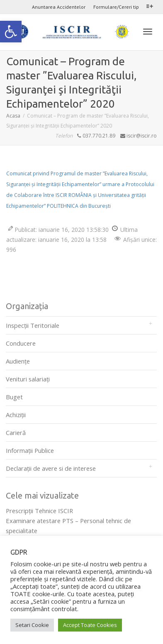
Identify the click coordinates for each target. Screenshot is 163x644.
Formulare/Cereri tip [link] (116, 7)
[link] (11, 32)
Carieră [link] (16, 433)
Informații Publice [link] (30, 450)
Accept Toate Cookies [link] (90, 625)
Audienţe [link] (18, 361)
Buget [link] (14, 397)
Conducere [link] (21, 343)
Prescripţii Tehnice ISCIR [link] (39, 511)
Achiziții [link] (16, 415)
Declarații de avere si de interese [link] (51, 468)
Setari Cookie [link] (32, 625)
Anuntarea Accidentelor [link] (59, 7)
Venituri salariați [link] (28, 379)
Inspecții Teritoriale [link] (33, 325)
